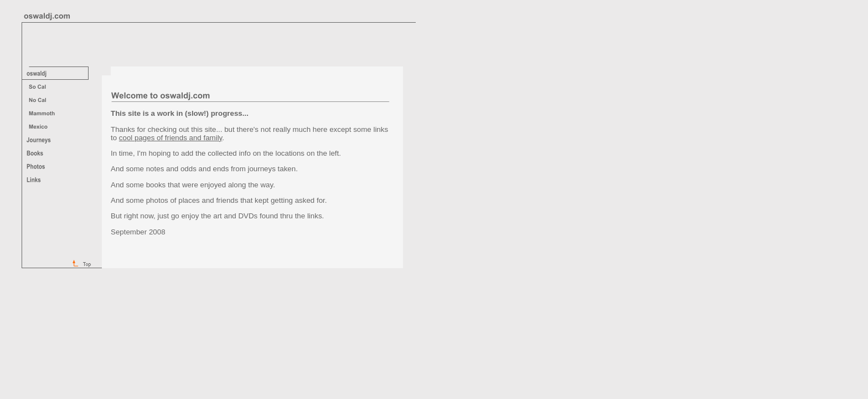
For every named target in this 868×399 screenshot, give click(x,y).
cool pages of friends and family (170, 138)
